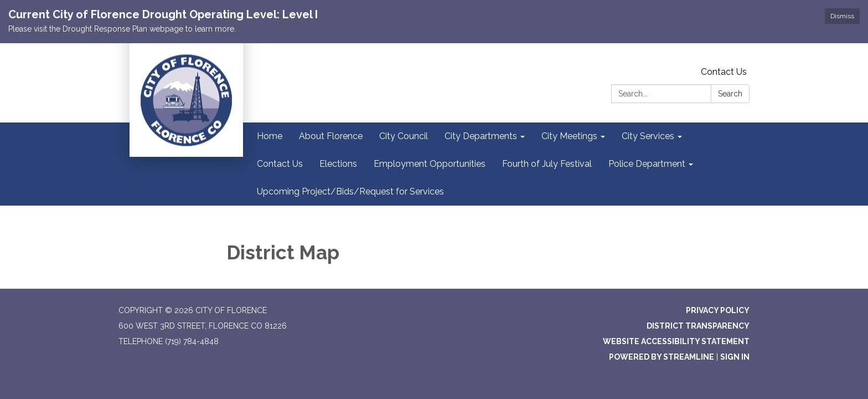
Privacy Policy (718, 310)
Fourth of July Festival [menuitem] (547, 164)
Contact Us (724, 72)
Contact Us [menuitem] (280, 164)
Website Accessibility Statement (676, 341)
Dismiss (842, 16)
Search (730, 94)
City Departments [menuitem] (481, 136)
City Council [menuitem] (404, 136)
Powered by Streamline (662, 357)
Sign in (735, 357)
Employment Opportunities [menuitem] (430, 164)
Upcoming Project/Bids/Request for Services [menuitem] (350, 191)
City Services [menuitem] (648, 136)
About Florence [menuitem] (331, 136)
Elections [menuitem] (338, 164)
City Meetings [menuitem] (569, 136)
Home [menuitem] (270, 136)
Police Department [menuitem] (647, 164)
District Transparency (698, 326)
